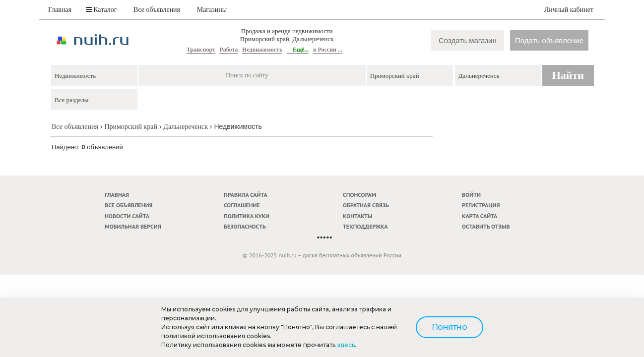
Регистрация (481, 205)
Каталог (101, 10)
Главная (60, 10)
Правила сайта (246, 195)
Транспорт (201, 50)
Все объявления (157, 10)
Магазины (212, 10)
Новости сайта (127, 216)
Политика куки (247, 216)
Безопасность (245, 226)
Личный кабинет (569, 10)
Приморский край (130, 127)
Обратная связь (366, 205)
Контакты (357, 216)
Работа (228, 50)
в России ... (328, 50)
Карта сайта (480, 216)
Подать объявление (549, 40)
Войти (471, 195)
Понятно (450, 327)
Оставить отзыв (486, 226)
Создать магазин (468, 40)
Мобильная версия (133, 226)
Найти (568, 75)
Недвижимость (262, 50)
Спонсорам (359, 195)
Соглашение (242, 205)
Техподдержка (365, 226)
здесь (346, 345)
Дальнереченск (186, 127)
